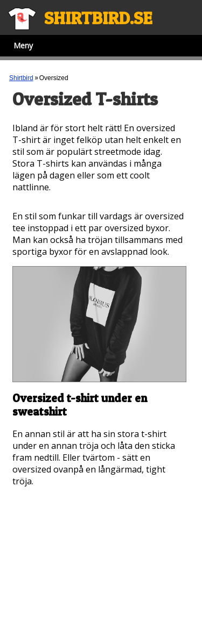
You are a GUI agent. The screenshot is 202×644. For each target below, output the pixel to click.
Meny (23, 45)
